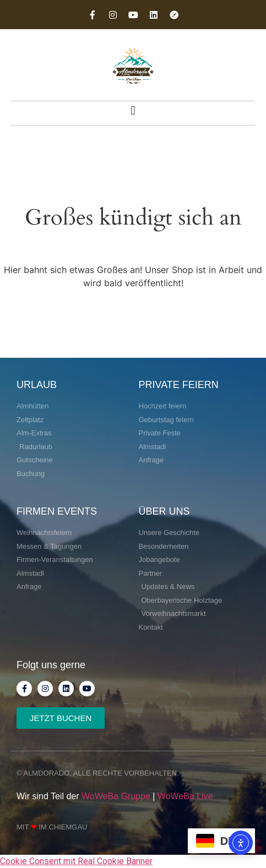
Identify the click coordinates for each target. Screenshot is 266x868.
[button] (133, 110)
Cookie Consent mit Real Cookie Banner (76, 861)
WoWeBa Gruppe (116, 796)
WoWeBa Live (185, 796)
